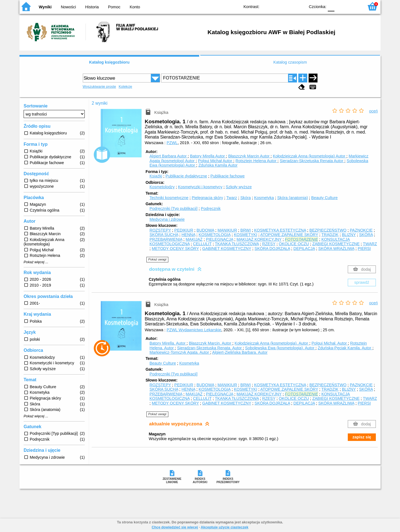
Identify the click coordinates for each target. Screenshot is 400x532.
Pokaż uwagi (157, 259)
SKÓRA (366, 235)
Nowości (68, 7)
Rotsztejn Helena (257, 161)
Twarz (232, 198)
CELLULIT (202, 244)
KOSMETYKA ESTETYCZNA (280, 230)
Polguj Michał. (330, 343)
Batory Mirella (208, 156)
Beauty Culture (324, 198)
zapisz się (362, 437)
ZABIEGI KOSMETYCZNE (336, 244)
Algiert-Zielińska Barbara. (240, 352)
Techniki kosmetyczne (169, 198)
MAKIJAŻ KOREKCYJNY (259, 239)
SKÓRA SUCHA (164, 235)
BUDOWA (205, 230)
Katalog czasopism (290, 62)
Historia (92, 7)
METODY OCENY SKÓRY (175, 249)
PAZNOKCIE (361, 230)
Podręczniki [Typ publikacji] (173, 209)
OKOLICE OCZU (294, 244)
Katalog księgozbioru (109, 62)
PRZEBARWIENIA (166, 239)
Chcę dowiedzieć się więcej (175, 527)
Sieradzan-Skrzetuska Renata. (210, 348)
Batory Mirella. (168, 343)
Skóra (246, 198)
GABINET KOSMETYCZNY (227, 249)
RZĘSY (269, 244)
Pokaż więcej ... (36, 262)
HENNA (188, 235)
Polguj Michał (216, 161)
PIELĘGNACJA (219, 239)
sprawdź (362, 282)
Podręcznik (211, 209)
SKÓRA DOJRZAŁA (272, 249)
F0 (331, 6)
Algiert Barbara (169, 156)
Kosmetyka (264, 198)
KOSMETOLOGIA (215, 235)
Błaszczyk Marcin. (211, 343)
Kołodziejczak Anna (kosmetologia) (310, 156)
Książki (156, 176)
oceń (373, 111)
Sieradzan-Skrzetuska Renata (312, 161)
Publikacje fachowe (227, 176)
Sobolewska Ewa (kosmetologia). (280, 348)
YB (288, 6)
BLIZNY (349, 235)
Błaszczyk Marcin (249, 156)
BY (299, 6)
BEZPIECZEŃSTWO (328, 230)
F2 (353, 6)
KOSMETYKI (246, 235)
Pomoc (114, 7)
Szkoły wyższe (239, 187)
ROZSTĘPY (160, 230)
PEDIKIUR (184, 230)
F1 (341, 6)
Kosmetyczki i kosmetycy (200, 187)
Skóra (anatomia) (292, 198)
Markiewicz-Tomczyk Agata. (180, 352)
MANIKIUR (227, 230)
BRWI (245, 230)
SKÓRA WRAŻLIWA (336, 249)
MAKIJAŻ (194, 239)
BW (277, 6)
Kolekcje (125, 86)
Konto (135, 7)
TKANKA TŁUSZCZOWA (237, 244)
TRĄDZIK (330, 235)
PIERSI (364, 249)
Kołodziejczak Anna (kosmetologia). (272, 343)
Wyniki (45, 7)
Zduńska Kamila (218, 165)
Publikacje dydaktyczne (186, 176)
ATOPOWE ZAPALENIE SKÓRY (289, 235)
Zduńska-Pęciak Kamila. (345, 348)
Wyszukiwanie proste (99, 86)
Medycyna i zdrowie (167, 219)
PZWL (172, 143)
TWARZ (370, 244)
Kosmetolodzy (162, 187)
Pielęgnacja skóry (207, 198)
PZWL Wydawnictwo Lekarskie (194, 330)
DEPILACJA (304, 249)
